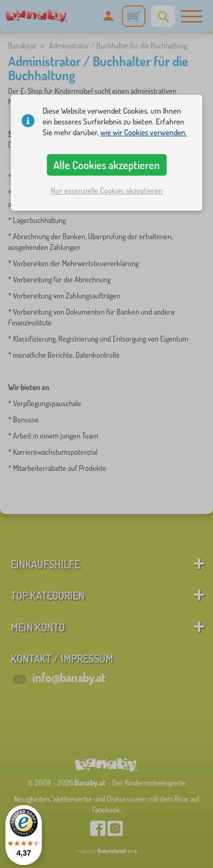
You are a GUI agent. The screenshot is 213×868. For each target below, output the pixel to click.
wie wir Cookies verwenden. (144, 132)
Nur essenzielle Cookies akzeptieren (107, 190)
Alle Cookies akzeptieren (106, 165)
